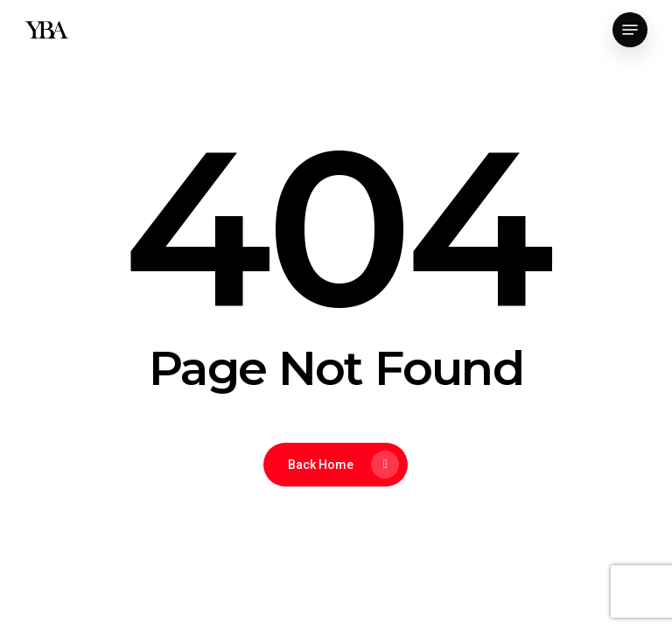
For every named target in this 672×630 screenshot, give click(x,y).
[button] (630, 30)
